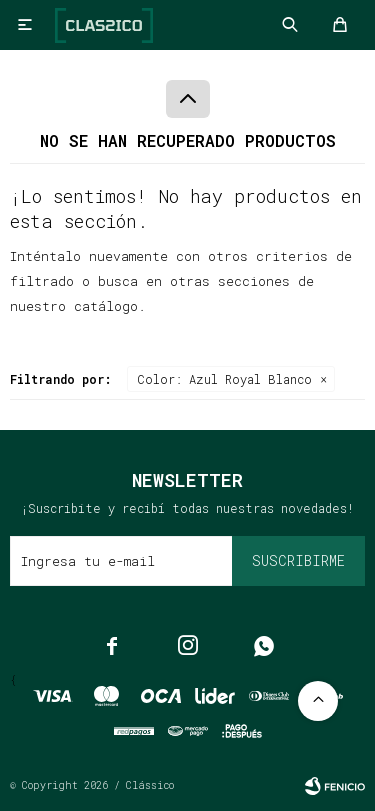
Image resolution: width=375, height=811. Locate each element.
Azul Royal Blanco (224, 379)
